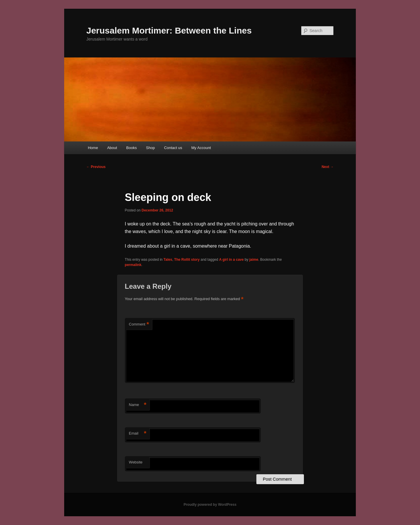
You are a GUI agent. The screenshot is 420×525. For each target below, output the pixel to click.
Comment (139, 324)
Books (132, 148)
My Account (201, 148)
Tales (168, 260)
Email (138, 434)
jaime (254, 260)
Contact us (173, 148)
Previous (96, 167)
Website (136, 462)
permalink (133, 265)
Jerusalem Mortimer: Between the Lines (169, 30)
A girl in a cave (231, 260)
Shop (150, 148)
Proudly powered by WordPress (210, 505)
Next (328, 167)
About (112, 148)
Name (138, 405)
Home (93, 148)
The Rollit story (187, 260)
